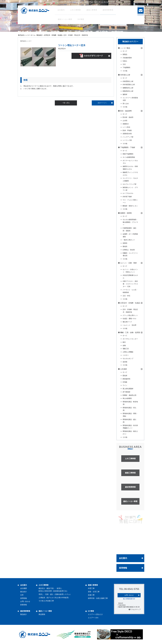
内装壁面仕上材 (128, 81)
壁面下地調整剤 (128, 154)
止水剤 (125, 121)
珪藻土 (125, 61)
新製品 (125, 54)
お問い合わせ (25, 601)
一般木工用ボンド (129, 240)
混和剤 (125, 243)
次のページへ (102, 103)
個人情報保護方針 (129, 598)
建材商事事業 (25, 611)
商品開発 (42, 614)
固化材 (125, 376)
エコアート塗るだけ (95, 614)
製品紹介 (40, 35)
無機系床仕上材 (128, 88)
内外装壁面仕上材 (129, 85)
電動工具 (126, 349)
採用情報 (123, 568)
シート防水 (126, 127)
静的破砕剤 (126, 379)
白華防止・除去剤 (129, 250)
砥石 (124, 342)
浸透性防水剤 (127, 134)
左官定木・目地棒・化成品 (53, 35)
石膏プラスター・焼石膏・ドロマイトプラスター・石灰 (130, 284)
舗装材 (125, 94)
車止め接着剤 (127, 398)
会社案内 (123, 558)
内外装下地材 (127, 197)
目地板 (125, 382)
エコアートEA (93, 618)
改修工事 (91, 595)
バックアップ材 (128, 137)
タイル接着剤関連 (129, 157)
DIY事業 (91, 611)
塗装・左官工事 (94, 592)
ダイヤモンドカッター (130, 339)
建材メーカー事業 (45, 611)
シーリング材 (127, 140)
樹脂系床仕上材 (128, 91)
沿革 (22, 595)
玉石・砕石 (126, 296)
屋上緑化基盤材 (128, 389)
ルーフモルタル (128, 193)
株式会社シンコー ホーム (27, 35)
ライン (125, 385)
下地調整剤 (126, 68)
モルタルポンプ (128, 359)
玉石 (124, 64)
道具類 (125, 362)
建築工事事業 (93, 585)
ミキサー (126, 355)
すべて (125, 51)
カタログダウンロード (93, 56)
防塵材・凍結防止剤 (129, 395)
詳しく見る (130, 547)
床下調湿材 (126, 392)
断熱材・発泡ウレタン (130, 206)
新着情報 (24, 605)
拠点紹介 (24, 592)
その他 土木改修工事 (46, 601)
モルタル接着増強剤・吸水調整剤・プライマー (130, 222)
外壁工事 (91, 588)
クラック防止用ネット (130, 315)
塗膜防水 (126, 124)
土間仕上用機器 (128, 352)
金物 (124, 345)
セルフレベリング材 (129, 184)
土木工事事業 (44, 585)
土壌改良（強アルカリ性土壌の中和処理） (54, 598)
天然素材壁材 (127, 58)
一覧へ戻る (66, 103)
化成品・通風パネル (129, 319)
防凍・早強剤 (127, 130)
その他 (125, 71)
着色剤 (125, 246)
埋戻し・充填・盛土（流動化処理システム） (55, 594)
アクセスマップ (135, 609)
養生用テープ (127, 322)
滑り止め (126, 104)
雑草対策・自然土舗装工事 (98, 598)
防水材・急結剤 (128, 117)
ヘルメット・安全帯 (129, 325)
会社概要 (24, 588)
